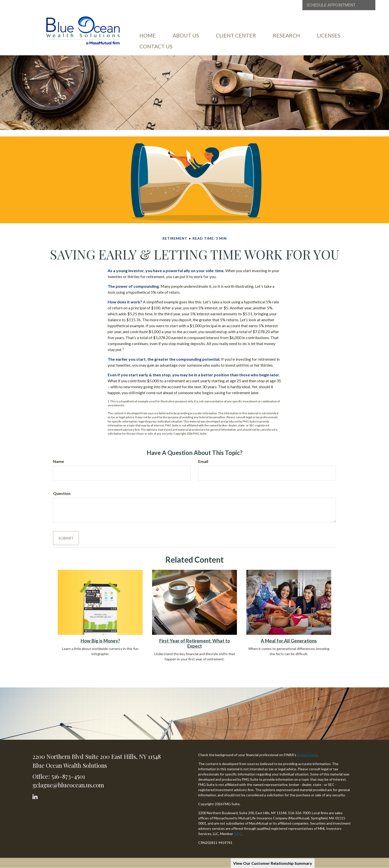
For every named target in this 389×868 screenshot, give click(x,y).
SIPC (238, 834)
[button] (186, 35)
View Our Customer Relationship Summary (273, 863)
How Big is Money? (100, 641)
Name (59, 461)
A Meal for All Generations (289, 641)
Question (62, 493)
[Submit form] (66, 538)
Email (203, 461)
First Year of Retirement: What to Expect (195, 643)
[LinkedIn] (36, 795)
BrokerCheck (307, 755)
